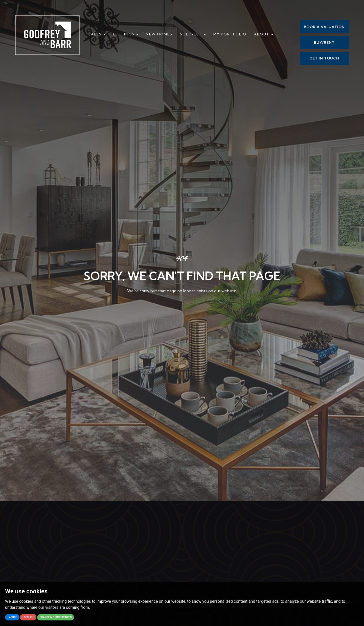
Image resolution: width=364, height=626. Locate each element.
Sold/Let (193, 34)
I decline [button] (28, 617)
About (264, 34)
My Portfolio (230, 34)
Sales (97, 34)
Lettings (126, 34)
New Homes (159, 34)
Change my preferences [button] (56, 617)
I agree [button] (12, 617)
